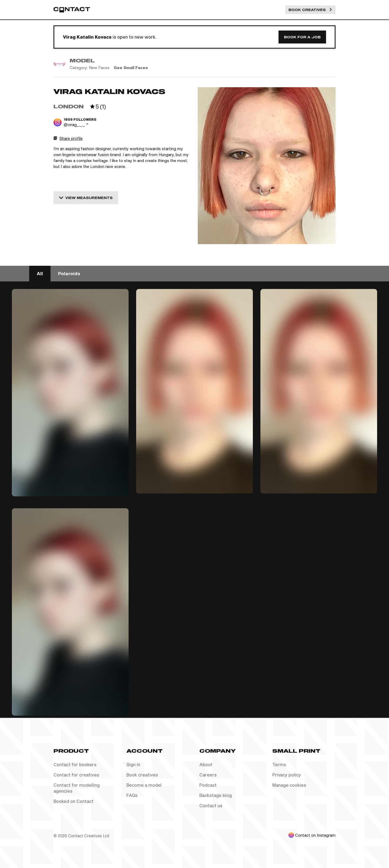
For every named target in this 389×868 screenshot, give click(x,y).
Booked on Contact (73, 801)
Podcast (208, 785)
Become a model (144, 785)
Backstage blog (216, 795)
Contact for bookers (75, 764)
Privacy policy (287, 775)
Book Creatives (310, 10)
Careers (208, 775)
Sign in (133, 764)
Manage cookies (289, 785)
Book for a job (302, 37)
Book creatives (142, 775)
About (206, 764)
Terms (279, 764)
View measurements (86, 198)
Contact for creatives (76, 775)
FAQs (132, 795)
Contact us (211, 805)
